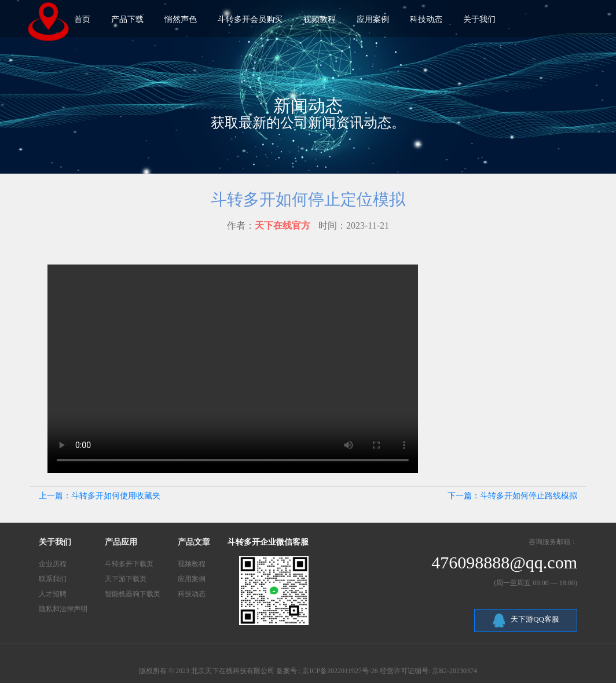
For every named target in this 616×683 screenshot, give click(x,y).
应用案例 (192, 579)
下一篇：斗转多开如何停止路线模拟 (512, 496)
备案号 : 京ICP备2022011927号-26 (327, 671)
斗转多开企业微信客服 (268, 542)
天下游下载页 (126, 579)
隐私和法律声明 (63, 609)
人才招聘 (53, 594)
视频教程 (192, 564)
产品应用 (121, 542)
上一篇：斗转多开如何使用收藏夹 (100, 496)
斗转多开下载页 (129, 564)
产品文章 (194, 542)
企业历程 (53, 564)
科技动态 (192, 594)
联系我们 (53, 579)
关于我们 (55, 542)
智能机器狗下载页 (133, 594)
